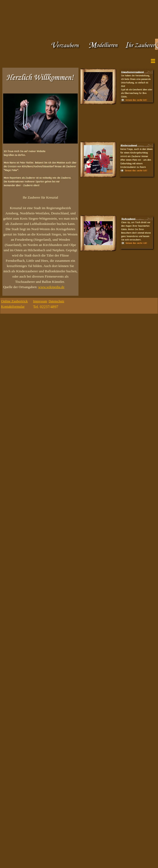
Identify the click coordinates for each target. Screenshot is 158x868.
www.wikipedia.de (51, 287)
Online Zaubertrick (14, 301)
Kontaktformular (13, 306)
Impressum (40, 301)
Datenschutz (56, 301)
